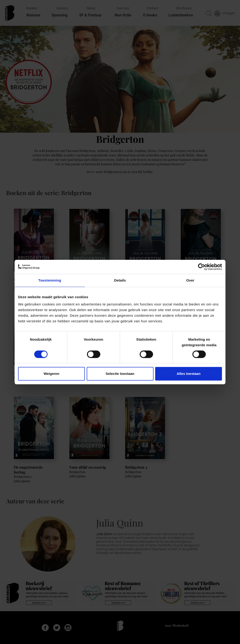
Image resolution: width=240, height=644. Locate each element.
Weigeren (51, 374)
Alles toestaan (189, 374)
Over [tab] (190, 280)
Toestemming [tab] (50, 280)
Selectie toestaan (120, 374)
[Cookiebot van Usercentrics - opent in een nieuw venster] (201, 267)
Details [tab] (120, 280)
